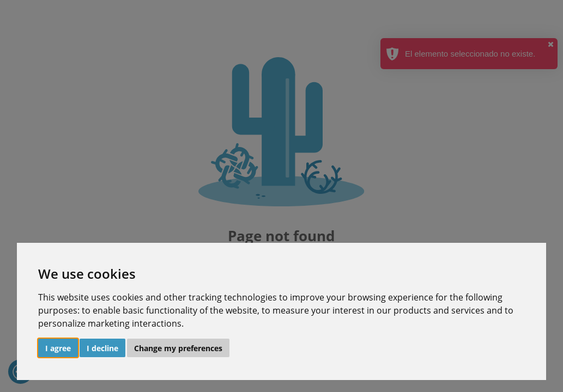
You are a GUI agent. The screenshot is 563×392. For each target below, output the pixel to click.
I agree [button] (58, 348)
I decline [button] (102, 348)
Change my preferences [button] (178, 348)
